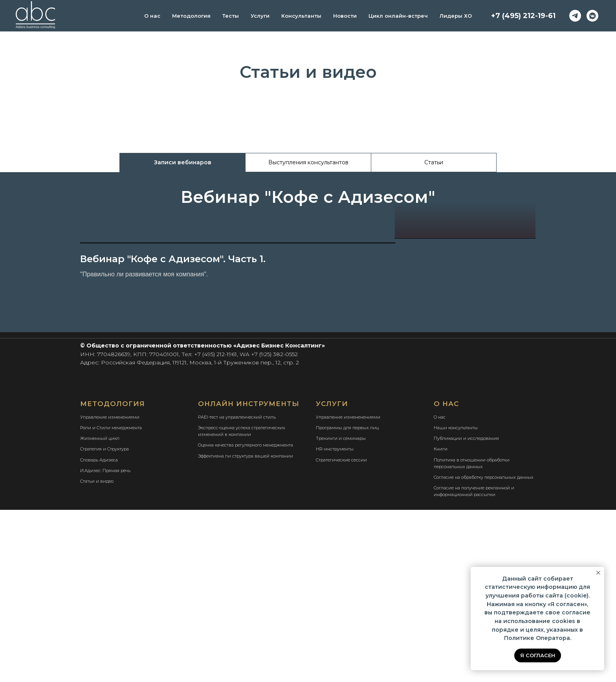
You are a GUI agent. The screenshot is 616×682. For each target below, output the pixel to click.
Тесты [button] (231, 16)
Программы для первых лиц (347, 600)
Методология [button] (191, 16)
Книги (441, 621)
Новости (345, 16)
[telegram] (575, 16)
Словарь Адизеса (99, 632)
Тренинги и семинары (341, 610)
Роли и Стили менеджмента (111, 600)
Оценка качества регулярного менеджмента (246, 617)
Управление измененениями (348, 589)
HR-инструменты (335, 621)
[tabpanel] (308, 196)
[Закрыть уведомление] (598, 573)
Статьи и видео (97, 653)
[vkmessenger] (592, 16)
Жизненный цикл (100, 610)
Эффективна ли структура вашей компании (246, 628)
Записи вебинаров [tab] (183, 162)
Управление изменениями (110, 589)
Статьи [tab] (434, 162)
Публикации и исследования (466, 610)
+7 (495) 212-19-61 (523, 16)
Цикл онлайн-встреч (398, 16)
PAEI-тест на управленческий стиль (237, 589)
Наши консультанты (456, 600)
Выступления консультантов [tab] (308, 162)
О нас (152, 16)
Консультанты (301, 16)
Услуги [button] (260, 16)
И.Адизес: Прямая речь (105, 643)
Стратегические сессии (341, 632)
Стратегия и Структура (104, 621)
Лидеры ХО (456, 16)
